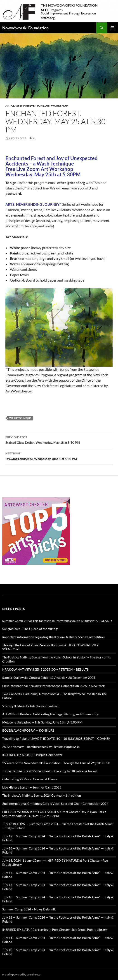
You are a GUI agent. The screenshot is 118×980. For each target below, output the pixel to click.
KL (34, 138)
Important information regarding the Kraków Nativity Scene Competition (53, 637)
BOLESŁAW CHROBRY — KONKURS (28, 730)
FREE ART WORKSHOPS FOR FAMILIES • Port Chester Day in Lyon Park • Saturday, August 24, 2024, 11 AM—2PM (54, 814)
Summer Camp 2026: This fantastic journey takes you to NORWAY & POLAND (57, 621)
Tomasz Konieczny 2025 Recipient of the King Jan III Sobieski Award (50, 771)
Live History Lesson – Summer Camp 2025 (32, 787)
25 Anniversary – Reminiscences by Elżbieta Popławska (41, 747)
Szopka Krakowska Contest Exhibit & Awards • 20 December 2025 (49, 678)
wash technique (20, 418)
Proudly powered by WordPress (21, 974)
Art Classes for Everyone (25, 106)
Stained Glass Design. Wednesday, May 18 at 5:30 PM (59, 439)
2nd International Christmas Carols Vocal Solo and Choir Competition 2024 (55, 804)
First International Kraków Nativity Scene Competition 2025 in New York (53, 686)
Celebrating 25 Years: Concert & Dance (30, 779)
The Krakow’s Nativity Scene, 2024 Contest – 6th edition (42, 795)
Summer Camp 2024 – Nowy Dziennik (29, 909)
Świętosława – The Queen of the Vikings (30, 629)
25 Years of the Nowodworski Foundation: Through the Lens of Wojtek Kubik (56, 763)
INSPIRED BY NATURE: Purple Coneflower (32, 755)
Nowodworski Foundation (25, 28)
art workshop (57, 106)
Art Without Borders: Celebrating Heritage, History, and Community (50, 714)
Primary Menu (113, 28)
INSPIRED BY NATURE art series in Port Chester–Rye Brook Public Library (55, 930)
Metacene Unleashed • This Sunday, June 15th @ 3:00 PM (42, 722)
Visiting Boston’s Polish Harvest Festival (30, 706)
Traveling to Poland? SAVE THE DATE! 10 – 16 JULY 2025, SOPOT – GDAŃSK (56, 738)
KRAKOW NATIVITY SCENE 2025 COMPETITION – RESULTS (45, 669)
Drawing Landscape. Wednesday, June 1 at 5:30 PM (59, 456)
